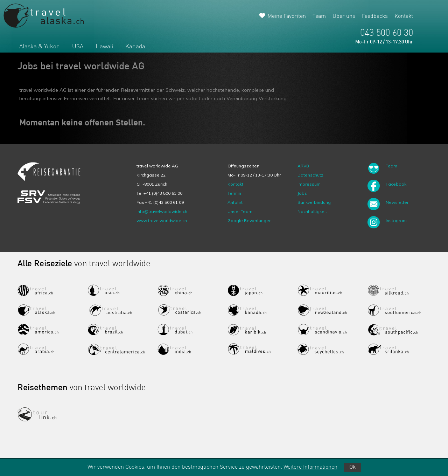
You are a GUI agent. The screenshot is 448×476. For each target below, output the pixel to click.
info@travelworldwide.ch (162, 211)
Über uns (344, 16)
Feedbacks (375, 16)
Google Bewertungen (250, 220)
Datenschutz (310, 175)
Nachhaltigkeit (312, 211)
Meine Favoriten (287, 16)
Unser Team (240, 211)
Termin (234, 193)
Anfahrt (235, 202)
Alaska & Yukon (40, 47)
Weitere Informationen (310, 467)
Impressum (309, 184)
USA (78, 47)
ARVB (303, 166)
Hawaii (104, 47)
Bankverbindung (314, 202)
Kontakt (404, 16)
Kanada (135, 47)
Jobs (302, 193)
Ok (352, 467)
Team (319, 16)
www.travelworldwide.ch (162, 220)
